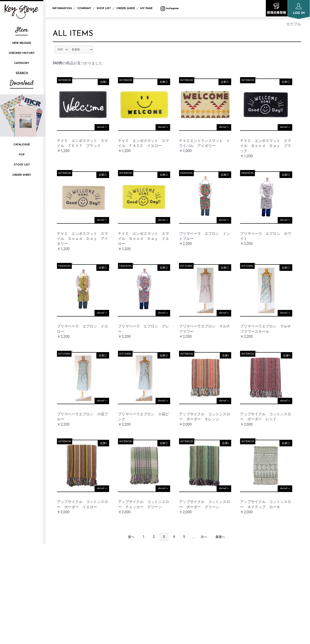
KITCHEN (186, 267)
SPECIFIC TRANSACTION (243, 581)
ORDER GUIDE (126, 8)
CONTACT (231, 589)
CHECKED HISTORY (22, 53)
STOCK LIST (22, 165)
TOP (141, 558)
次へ (204, 538)
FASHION (186, 174)
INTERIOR (65, 81)
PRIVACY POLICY (236, 566)
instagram (170, 8)
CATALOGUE (22, 145)
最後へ (220, 538)
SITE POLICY (233, 573)
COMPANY (84, 8)
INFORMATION (62, 8)
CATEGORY (22, 63)
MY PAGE (149, 8)
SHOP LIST (104, 8)
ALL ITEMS (74, 34)
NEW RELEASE (22, 43)
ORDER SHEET (22, 175)
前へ (131, 538)
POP (22, 155)
